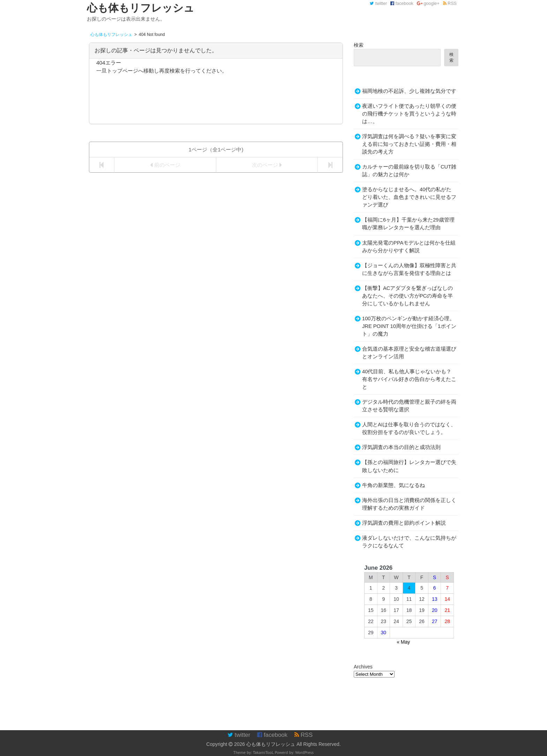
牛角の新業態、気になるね (394, 485)
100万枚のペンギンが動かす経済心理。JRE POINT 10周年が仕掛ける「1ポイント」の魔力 (409, 326)
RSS (450, 3)
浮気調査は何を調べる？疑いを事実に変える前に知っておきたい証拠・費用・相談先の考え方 (409, 144)
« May (403, 642)
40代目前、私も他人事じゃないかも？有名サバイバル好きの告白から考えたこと (409, 379)
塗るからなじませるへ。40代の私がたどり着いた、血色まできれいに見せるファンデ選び (409, 197)
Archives (363, 667)
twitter (378, 3)
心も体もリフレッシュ (271, 744)
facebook (402, 3)
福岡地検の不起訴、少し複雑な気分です (409, 91)
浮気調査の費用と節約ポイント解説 (404, 523)
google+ (428, 3)
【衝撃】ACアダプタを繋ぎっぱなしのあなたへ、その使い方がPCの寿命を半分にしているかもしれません (407, 296)
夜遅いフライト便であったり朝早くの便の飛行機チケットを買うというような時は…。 (409, 114)
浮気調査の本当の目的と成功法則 (401, 447)
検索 (359, 45)
